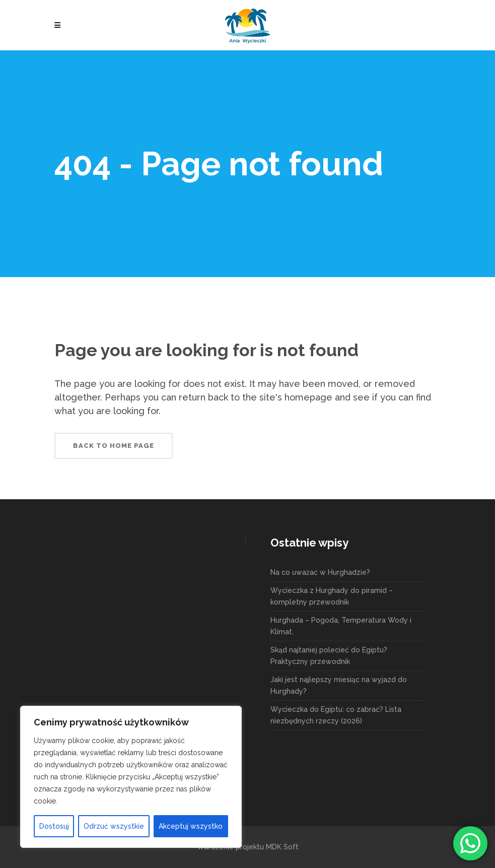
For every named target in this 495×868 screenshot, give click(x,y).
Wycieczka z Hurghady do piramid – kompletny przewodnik (332, 596)
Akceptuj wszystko (191, 826)
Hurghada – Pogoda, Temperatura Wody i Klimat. (341, 626)
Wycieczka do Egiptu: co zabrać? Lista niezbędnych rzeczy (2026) (336, 715)
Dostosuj (54, 826)
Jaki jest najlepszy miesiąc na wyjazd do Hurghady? (339, 685)
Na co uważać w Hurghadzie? (320, 572)
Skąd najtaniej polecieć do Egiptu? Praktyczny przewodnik (329, 656)
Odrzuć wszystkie (114, 826)
